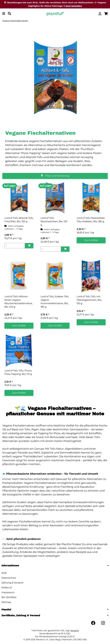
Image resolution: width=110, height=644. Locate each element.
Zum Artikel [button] (91, 240)
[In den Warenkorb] (29, 246)
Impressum (8, 592)
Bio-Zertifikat (9, 597)
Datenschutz (9, 578)
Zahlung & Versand (12, 583)
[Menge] (15, 246)
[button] (100, 14)
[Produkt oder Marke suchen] (9, 14)
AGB (4, 573)
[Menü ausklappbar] (4, 14)
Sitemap (6, 602)
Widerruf (7, 588)
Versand (75, 631)
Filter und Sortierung (55, 176)
